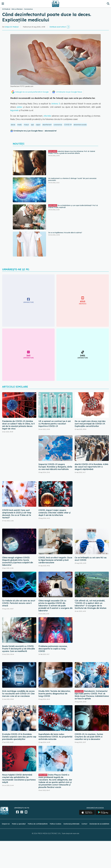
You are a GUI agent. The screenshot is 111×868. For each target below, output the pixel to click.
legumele (14, 110)
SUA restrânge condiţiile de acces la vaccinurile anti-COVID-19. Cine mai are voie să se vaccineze (18, 694)
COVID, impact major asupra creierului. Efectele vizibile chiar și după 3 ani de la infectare (54, 513)
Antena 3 (56, 104)
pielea (19, 107)
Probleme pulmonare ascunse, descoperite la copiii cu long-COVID (53, 649)
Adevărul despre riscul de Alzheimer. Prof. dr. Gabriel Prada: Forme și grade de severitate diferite (72, 152)
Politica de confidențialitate (38, 824)
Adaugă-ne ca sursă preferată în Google (32, 92)
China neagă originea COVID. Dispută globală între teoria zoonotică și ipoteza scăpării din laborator (18, 561)
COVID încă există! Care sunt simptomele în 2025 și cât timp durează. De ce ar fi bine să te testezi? (17, 514)
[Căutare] (108, 4)
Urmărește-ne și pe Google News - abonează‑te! (35, 131)
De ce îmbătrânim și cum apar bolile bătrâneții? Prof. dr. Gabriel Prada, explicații (73, 206)
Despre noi (6, 824)
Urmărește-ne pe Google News (69, 92)
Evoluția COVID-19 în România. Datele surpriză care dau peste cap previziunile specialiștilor (19, 737)
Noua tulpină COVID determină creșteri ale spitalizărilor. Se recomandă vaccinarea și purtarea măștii (19, 778)
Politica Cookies (55, 824)
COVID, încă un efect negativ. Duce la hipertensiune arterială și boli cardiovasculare (55, 560)
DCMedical (6, 9)
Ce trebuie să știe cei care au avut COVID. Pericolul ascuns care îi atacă (19, 603)
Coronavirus (28, 9)
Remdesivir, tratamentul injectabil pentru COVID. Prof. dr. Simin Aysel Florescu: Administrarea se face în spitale (92, 695)
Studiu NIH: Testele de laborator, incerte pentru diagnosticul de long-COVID (55, 694)
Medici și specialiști (19, 824)
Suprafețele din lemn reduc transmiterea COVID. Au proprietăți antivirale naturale (55, 737)
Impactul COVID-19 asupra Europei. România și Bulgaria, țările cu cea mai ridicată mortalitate (55, 467)
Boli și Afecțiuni (17, 9)
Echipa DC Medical (12, 27)
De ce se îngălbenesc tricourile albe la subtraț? (65, 233)
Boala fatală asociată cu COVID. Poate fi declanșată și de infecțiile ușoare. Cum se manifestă (19, 649)
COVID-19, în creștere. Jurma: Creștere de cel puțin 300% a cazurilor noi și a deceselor (89, 737)
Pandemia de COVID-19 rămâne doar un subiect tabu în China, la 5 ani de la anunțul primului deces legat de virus (18, 425)
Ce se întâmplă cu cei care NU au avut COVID (91, 559)
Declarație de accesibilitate (99, 824)
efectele (48, 116)
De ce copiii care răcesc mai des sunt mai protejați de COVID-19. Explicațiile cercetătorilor (90, 424)
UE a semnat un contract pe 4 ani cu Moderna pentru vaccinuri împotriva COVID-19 (55, 424)
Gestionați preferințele (71, 824)
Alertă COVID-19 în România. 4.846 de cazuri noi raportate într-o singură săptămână (91, 467)
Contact (84, 824)
